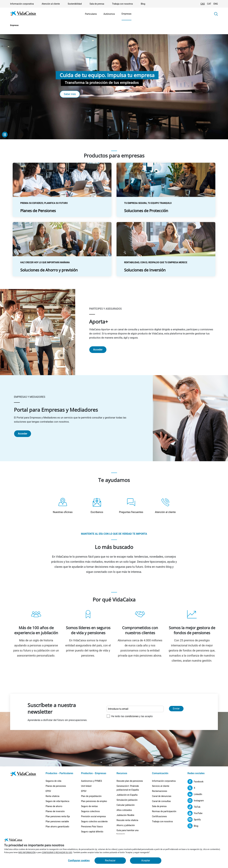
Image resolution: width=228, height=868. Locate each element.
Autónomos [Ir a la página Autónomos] (109, 14)
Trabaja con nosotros (162, 821)
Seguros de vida (53, 781)
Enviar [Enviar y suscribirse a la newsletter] (176, 709)
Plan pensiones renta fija (58, 816)
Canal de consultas (161, 801)
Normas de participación (164, 811)
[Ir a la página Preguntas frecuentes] (131, 506)
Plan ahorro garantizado (57, 827)
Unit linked (86, 786)
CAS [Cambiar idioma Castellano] (203, 4)
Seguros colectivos (90, 811)
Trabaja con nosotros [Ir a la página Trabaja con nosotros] (123, 4)
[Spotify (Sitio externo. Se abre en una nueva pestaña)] (194, 820)
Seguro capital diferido (92, 832)
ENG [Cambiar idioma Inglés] (216, 4)
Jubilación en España (127, 795)
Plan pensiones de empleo (94, 801)
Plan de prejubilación (91, 796)
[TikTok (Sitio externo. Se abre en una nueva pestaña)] (194, 807)
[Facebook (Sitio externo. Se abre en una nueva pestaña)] (195, 782)
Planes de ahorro (54, 806)
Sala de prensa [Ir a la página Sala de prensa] (97, 4)
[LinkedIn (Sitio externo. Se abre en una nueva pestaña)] (195, 794)
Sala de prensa (159, 806)
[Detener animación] (5, 135)
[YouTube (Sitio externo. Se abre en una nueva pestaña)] (195, 813)
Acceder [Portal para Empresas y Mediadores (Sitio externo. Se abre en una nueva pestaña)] (23, 434)
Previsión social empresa (93, 816)
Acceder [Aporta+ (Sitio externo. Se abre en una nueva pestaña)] (98, 350)
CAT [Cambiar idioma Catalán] (209, 4)
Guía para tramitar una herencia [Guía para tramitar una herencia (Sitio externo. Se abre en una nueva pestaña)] (128, 832)
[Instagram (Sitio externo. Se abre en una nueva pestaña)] (196, 801)
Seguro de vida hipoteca (57, 801)
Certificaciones (159, 816)
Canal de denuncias (162, 796)
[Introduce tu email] (135, 709)
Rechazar (110, 860)
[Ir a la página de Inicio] (23, 14)
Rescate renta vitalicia (127, 820)
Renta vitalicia (52, 796)
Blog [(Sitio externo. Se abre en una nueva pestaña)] (143, 4)
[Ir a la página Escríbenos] (97, 506)
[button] (216, 14)
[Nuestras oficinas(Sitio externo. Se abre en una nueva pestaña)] (63, 506)
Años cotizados (124, 810)
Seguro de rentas (89, 806)
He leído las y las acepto (132, 716)
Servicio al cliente (161, 786)
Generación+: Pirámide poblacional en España (128, 788)
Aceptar (146, 860)
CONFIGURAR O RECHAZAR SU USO (57, 852)
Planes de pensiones (56, 786)
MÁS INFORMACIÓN (27, 852)
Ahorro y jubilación (126, 825)
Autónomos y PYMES (92, 781)
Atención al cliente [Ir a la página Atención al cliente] (51, 4)
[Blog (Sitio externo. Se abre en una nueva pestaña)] (193, 826)
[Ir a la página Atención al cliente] (165, 506)
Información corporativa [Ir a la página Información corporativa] (22, 4)
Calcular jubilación (126, 805)
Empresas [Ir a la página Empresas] (127, 14)
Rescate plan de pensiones (130, 781)
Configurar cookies (79, 860)
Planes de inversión (55, 811)
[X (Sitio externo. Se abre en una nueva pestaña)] (191, 788)
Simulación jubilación (127, 800)
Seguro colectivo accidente (94, 821)
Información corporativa (164, 781)
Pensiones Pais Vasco (92, 827)
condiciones (132, 716)
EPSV (48, 791)
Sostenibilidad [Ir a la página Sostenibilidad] (75, 4)
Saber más (70, 94)
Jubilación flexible (125, 815)
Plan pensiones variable (57, 821)
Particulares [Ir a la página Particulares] (91, 14)
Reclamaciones (160, 791)
